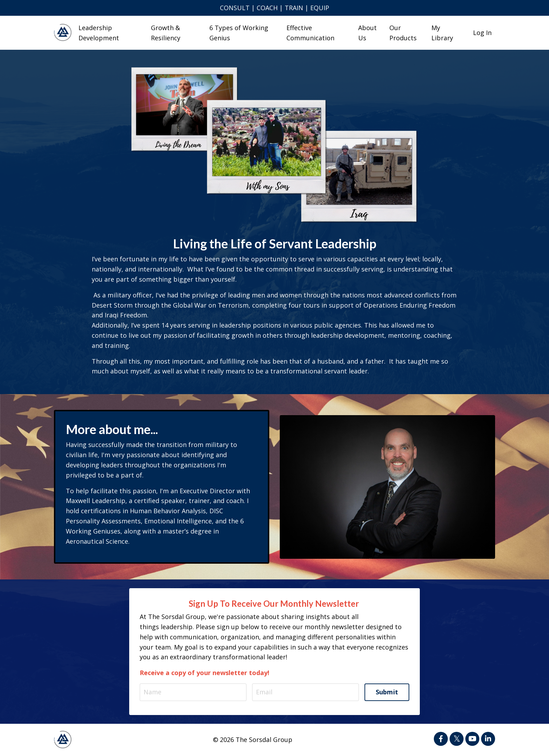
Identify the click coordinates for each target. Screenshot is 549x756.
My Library (442, 33)
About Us (367, 33)
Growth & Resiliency (166, 33)
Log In (482, 33)
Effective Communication (310, 33)
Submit (387, 692)
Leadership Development (99, 33)
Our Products (403, 33)
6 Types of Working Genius (239, 33)
